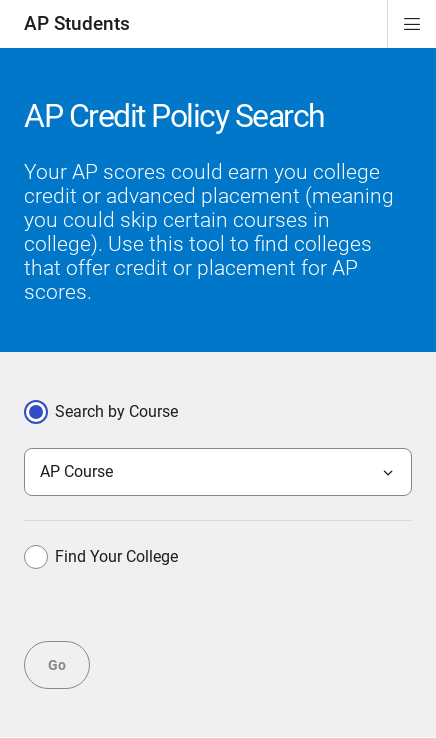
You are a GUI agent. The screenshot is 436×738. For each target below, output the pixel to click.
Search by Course (101, 412)
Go (57, 665)
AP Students (77, 23)
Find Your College (101, 557)
